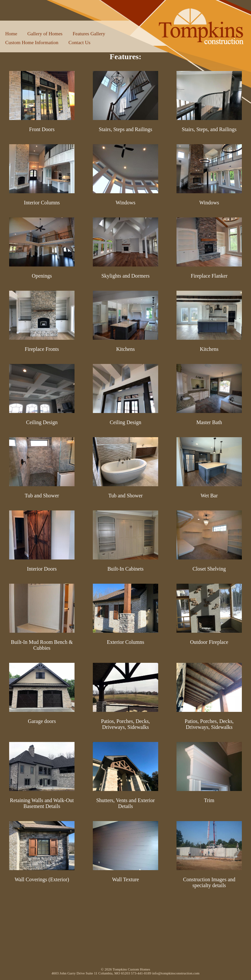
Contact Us (79, 43)
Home (11, 34)
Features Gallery (89, 34)
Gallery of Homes (45, 34)
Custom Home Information (32, 43)
